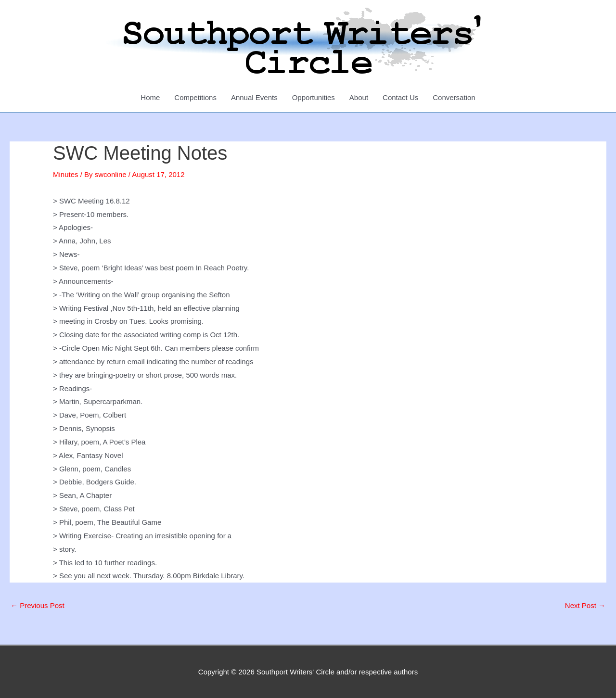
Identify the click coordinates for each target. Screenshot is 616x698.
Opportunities (314, 97)
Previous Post (38, 605)
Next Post (585, 605)
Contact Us (400, 97)
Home (150, 97)
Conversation (454, 97)
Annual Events (254, 97)
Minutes (66, 174)
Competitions (195, 97)
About (359, 97)
